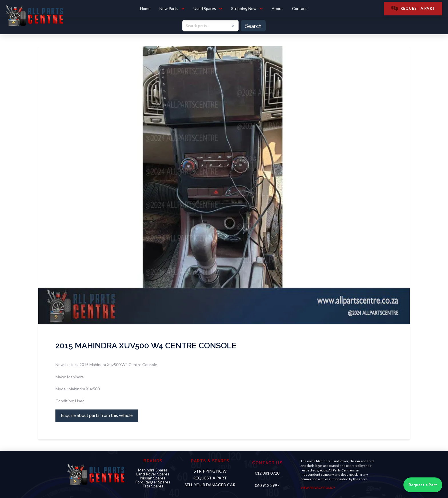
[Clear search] (233, 26)
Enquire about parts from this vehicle (97, 415)
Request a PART (210, 478)
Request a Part (423, 485)
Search (253, 26)
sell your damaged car (210, 485)
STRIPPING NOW (210, 471)
